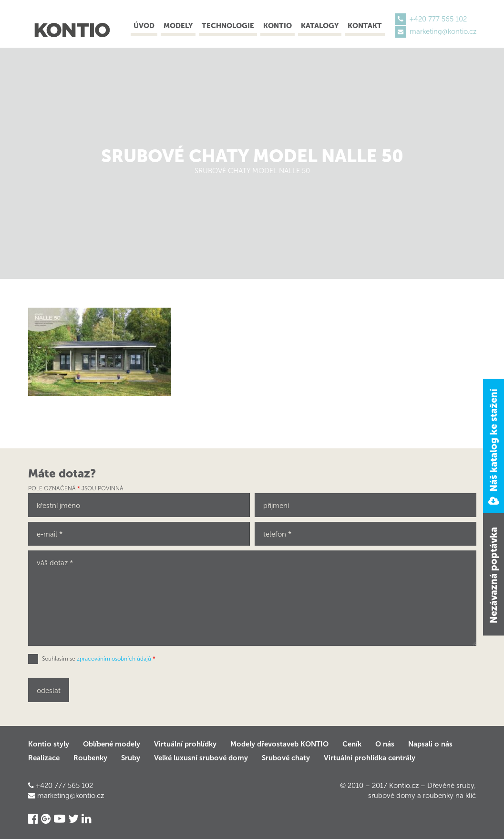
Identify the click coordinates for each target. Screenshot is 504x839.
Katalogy (320, 26)
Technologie (228, 26)
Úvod (144, 26)
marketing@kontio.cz (443, 31)
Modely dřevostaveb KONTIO (279, 744)
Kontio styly (49, 744)
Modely (178, 26)
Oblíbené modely (112, 744)
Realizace (44, 758)
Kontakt (365, 26)
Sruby (131, 758)
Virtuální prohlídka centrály (370, 758)
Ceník (352, 744)
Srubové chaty (286, 758)
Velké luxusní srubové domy (201, 758)
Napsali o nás (430, 744)
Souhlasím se (99, 659)
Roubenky (90, 758)
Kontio (278, 26)
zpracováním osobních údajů (114, 659)
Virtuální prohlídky (185, 744)
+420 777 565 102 (438, 19)
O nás (385, 744)
